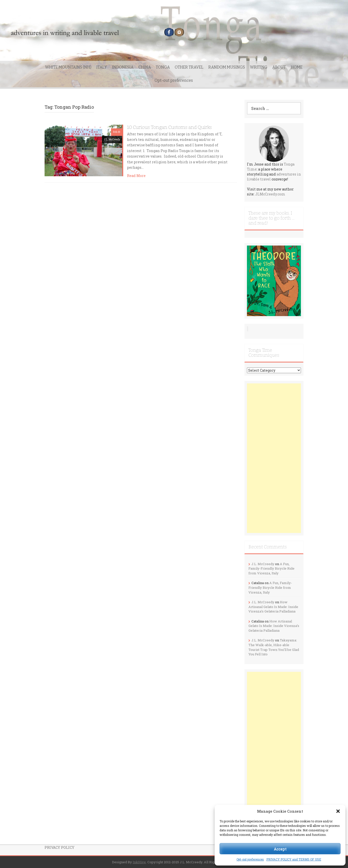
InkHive (139, 862)
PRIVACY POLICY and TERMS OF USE (294, 859)
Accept (280, 849)
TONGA (163, 67)
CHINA (145, 67)
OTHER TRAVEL (189, 67)
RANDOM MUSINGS (227, 67)
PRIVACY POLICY (59, 847)
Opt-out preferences (250, 859)
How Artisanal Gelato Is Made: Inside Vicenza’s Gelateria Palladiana (273, 607)
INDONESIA (123, 67)
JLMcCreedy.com (270, 194)
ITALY (102, 67)
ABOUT (279, 67)
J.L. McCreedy (112, 139)
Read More (136, 176)
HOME (297, 67)
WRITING (259, 67)
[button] (338, 811)
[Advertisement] (274, 458)
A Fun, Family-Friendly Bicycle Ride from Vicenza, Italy (271, 568)
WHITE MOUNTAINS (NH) (68, 67)
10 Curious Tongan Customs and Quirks (169, 127)
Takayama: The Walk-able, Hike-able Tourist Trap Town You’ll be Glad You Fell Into (274, 647)
